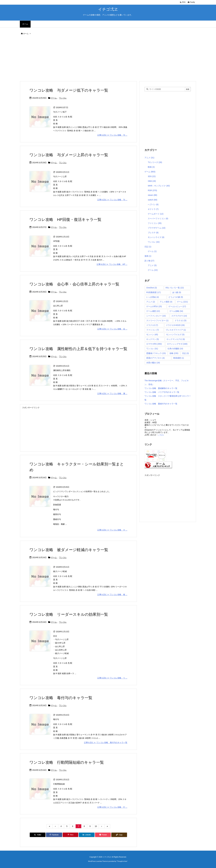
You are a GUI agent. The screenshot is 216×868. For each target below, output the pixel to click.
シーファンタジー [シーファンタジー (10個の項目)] (156, 316)
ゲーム (54, 98)
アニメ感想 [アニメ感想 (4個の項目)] (166, 302)
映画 (151, 167)
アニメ (149, 158)
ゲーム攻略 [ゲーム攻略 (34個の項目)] (176, 311)
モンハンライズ (156, 237)
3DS (152, 176)
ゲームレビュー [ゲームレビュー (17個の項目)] (177, 306)
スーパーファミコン (158, 219)
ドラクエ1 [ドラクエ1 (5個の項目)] (181, 320)
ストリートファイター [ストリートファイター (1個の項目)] (157, 320)
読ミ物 (149, 261)
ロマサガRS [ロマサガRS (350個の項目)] (154, 344)
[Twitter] (38, 835)
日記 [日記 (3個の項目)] (185, 353)
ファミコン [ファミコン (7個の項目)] (153, 330)
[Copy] (119, 835)
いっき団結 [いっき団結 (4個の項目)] (153, 297)
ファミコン (155, 223)
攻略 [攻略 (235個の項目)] (174, 353)
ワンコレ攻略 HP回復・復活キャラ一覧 (65, 220)
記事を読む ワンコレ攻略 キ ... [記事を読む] (112, 530)
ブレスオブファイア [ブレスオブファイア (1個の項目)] (176, 330)
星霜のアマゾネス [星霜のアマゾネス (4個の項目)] (155, 358)
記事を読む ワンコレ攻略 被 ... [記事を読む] (112, 595)
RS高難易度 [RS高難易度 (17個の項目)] (153, 292)
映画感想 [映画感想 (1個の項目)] (179, 358)
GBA (152, 181)
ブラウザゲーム (157, 228)
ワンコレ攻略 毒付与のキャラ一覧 (61, 698)
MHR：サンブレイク (159, 186)
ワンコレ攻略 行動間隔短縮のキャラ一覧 (67, 762)
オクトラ (153, 209)
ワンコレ (63, 98)
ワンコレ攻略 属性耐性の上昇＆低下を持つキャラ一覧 (78, 349)
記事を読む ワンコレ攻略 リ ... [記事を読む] (112, 678)
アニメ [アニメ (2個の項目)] (151, 302)
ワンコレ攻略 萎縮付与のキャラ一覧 (161, 404)
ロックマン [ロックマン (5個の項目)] (153, 339)
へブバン (153, 204)
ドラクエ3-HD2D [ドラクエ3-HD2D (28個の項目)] (175, 325)
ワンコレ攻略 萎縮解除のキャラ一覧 (161, 388)
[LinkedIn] (87, 835)
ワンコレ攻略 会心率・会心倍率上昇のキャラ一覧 (74, 284)
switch (152, 200)
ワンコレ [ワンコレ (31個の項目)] (152, 349)
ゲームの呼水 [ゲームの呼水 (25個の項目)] (154, 306)
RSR (152, 190)
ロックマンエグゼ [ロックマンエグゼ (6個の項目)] (176, 339)
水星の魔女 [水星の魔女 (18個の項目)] (153, 363)
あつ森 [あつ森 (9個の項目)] (177, 292)
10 (96, 826)
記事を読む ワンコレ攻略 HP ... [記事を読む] (112, 264)
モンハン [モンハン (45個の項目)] (152, 335)
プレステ (153, 233)
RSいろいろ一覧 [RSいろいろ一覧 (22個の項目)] (175, 288)
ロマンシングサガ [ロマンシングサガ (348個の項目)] (177, 344)
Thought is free (122, 861)
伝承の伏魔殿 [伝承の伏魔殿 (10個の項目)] (175, 349)
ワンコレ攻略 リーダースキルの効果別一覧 (69, 614)
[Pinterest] (71, 835)
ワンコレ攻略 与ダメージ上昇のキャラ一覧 (69, 155)
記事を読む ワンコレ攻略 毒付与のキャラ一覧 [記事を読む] (106, 742)
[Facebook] (54, 835)
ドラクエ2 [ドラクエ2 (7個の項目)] (152, 325)
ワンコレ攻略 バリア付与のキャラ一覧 (162, 392)
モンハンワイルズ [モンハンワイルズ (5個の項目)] (175, 335)
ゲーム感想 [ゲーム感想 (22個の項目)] (153, 311)
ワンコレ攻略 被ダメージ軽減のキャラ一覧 (69, 550)
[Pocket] (103, 835)
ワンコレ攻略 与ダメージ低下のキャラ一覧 (69, 90)
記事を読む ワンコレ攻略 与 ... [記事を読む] (112, 135)
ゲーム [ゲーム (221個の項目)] (182, 302)
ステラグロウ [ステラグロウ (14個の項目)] (179, 316)
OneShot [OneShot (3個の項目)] (152, 288)
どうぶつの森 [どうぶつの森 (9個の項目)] (176, 297)
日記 (148, 247)
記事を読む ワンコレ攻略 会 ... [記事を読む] (112, 329)
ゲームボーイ (156, 214)
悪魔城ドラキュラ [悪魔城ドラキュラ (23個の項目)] (156, 353)
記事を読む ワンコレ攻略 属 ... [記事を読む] (112, 393)
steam (152, 195)
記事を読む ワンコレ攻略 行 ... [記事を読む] (112, 807)
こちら (161, 435)
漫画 (148, 256)
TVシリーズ (155, 162)
